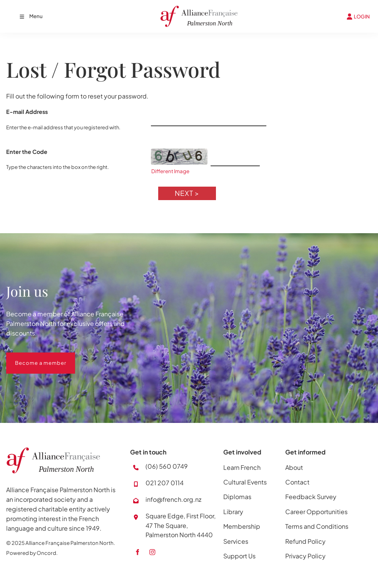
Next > (187, 193)
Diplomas (237, 497)
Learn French (242, 467)
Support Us (239, 556)
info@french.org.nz (173, 499)
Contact (297, 482)
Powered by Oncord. (32, 553)
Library (233, 512)
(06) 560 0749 (167, 466)
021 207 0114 (165, 483)
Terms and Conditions (317, 526)
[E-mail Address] (209, 117)
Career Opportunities (316, 512)
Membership (242, 526)
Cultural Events (245, 482)
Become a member (32, 357)
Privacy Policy (305, 556)
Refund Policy (305, 541)
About (294, 467)
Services (236, 541)
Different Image (170, 171)
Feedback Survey (311, 497)
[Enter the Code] (235, 157)
